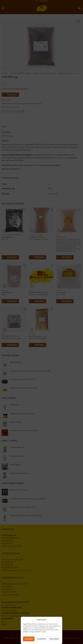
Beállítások (54, 639)
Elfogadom (29, 639)
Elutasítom (42, 639)
